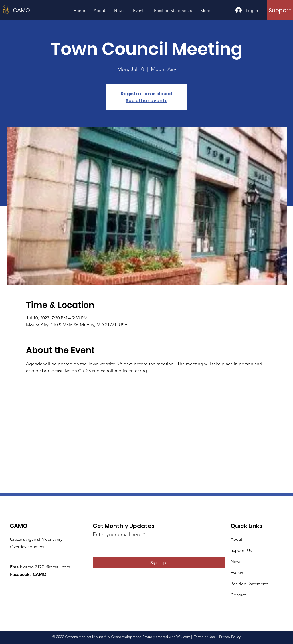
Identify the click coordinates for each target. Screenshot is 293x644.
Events (237, 573)
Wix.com (183, 637)
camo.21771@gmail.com (47, 567)
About (236, 539)
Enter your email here (117, 534)
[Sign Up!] (159, 563)
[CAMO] (39, 10)
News (236, 561)
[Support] (280, 10)
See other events (146, 101)
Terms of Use (204, 637)
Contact (238, 595)
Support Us (241, 550)
